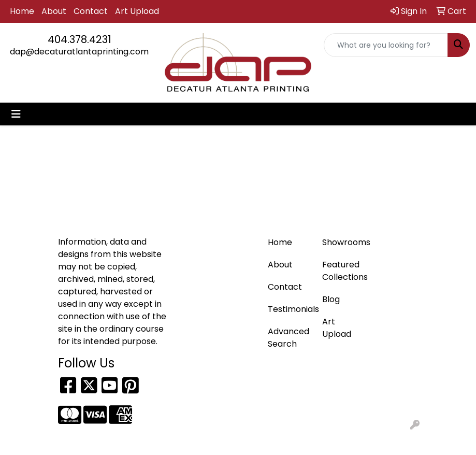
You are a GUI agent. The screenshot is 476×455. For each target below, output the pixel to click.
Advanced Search (289, 338)
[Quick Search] (386, 45)
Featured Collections (343, 271)
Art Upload (137, 11)
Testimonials (289, 309)
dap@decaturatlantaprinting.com (79, 52)
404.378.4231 (80, 39)
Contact (91, 11)
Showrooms (343, 242)
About (54, 11)
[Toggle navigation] (16, 114)
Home (22, 11)
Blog (331, 299)
